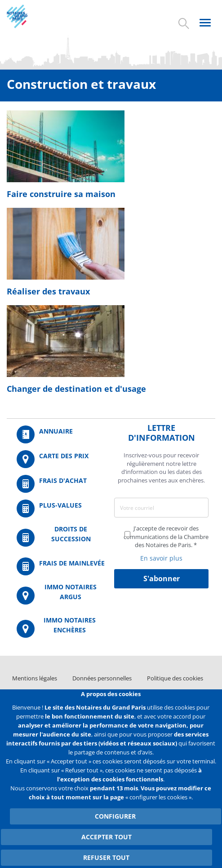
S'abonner (162, 579)
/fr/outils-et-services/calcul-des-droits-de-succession (61, 537)
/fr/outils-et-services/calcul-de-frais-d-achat (61, 484)
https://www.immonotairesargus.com (61, 595)
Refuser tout (106, 857)
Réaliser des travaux (48, 291)
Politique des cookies (175, 678)
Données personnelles (102, 678)
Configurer (115, 816)
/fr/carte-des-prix (61, 459)
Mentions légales (35, 678)
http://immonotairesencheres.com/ (61, 629)
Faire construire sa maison (61, 194)
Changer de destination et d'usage (76, 389)
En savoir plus (161, 558)
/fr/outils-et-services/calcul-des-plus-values (61, 509)
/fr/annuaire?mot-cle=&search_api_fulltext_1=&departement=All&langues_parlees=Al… (61, 434)
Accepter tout (107, 837)
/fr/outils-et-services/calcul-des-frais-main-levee (61, 566)
